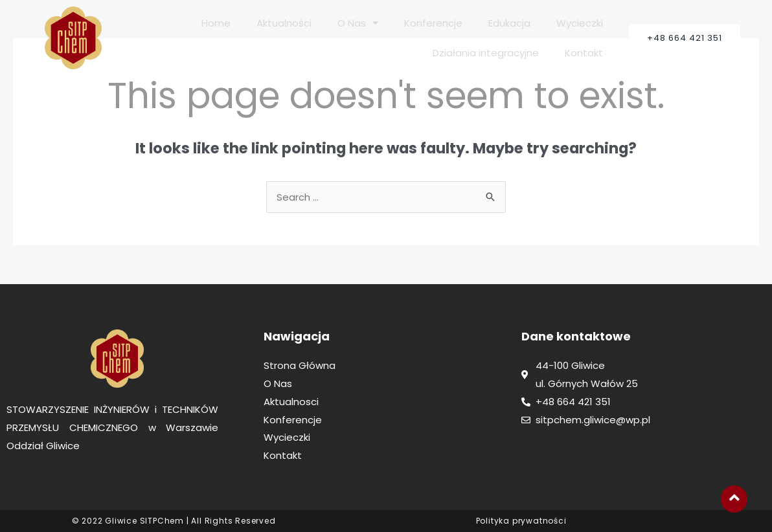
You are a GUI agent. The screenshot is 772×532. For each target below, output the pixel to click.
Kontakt (584, 53)
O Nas (358, 23)
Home (216, 23)
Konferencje (433, 23)
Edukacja (509, 23)
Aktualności (284, 23)
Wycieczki (580, 23)
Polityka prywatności (521, 521)
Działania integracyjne (486, 53)
